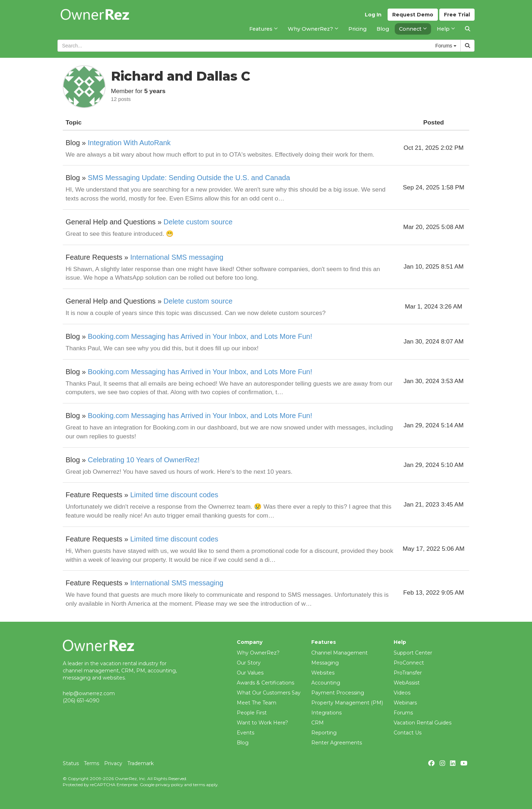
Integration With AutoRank (129, 143)
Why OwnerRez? (258, 653)
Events (245, 733)
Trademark (140, 763)
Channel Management (339, 653)
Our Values (250, 673)
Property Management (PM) (347, 703)
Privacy (113, 763)
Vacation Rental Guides (423, 723)
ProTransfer (408, 673)
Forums (403, 713)
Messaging (325, 663)
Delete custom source (198, 222)
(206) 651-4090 (81, 701)
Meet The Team (257, 703)
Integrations (326, 713)
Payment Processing (338, 693)
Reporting (324, 733)
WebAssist (407, 683)
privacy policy (169, 785)
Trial (457, 15)
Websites (323, 673)
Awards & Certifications (265, 683)
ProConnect (409, 663)
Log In (373, 15)
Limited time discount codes (174, 495)
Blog (243, 743)
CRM (318, 723)
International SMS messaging (177, 257)
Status (71, 763)
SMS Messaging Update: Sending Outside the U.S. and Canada (189, 178)
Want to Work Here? (262, 723)
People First (252, 713)
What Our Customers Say (269, 693)
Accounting (326, 683)
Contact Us (408, 733)
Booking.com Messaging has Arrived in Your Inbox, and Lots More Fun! (200, 336)
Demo (413, 15)
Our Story (249, 663)
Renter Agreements (337, 743)
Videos (402, 693)
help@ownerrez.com (89, 693)
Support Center (413, 653)
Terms (91, 763)
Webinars (405, 703)
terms (199, 785)
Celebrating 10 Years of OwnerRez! (144, 460)
